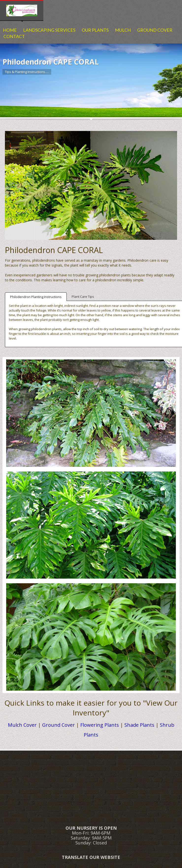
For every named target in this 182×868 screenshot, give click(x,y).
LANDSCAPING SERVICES (49, 30)
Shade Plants (139, 725)
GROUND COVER (155, 30)
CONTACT (14, 36)
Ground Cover (58, 725)
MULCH (123, 30)
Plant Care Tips (83, 297)
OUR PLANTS (95, 30)
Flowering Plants (100, 725)
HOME (10, 30)
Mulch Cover (22, 725)
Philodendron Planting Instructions (36, 297)
